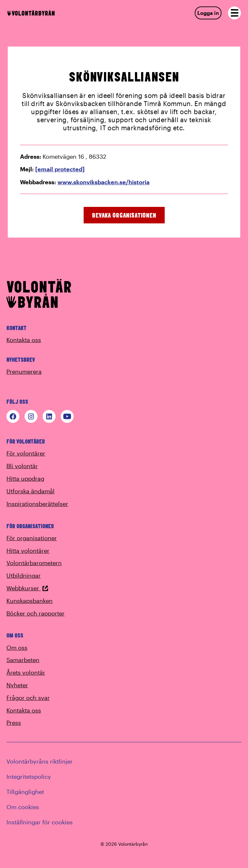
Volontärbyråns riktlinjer (40, 761)
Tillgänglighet (25, 792)
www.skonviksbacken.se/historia (103, 182)
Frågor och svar (28, 698)
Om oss (17, 648)
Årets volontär (26, 672)
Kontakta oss (24, 340)
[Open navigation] (234, 13)
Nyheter (17, 685)
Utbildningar (24, 575)
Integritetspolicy (29, 777)
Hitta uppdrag (25, 478)
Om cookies (23, 807)
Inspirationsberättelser (37, 504)
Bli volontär (22, 466)
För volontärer (26, 453)
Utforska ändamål (31, 491)
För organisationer (32, 538)
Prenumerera (24, 371)
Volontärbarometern (34, 563)
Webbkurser (27, 588)
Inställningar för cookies (40, 822)
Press (14, 723)
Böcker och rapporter (36, 613)
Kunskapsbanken (30, 601)
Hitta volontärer (28, 551)
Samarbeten (23, 660)
